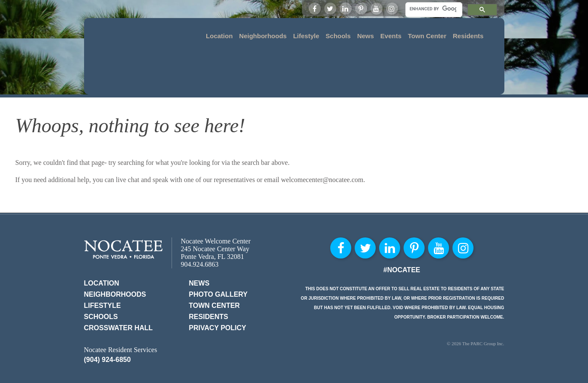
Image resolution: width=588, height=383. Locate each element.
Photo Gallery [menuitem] (218, 266)
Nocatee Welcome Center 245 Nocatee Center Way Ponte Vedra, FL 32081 (216, 220)
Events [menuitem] (391, 36)
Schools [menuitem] (338, 36)
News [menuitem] (366, 36)
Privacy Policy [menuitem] (217, 299)
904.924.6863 (200, 236)
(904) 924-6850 (107, 331)
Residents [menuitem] (468, 36)
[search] (433, 9)
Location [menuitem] (219, 36)
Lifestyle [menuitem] (306, 36)
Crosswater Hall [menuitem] (119, 299)
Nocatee (123, 220)
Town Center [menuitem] (427, 36)
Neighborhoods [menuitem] (263, 36)
